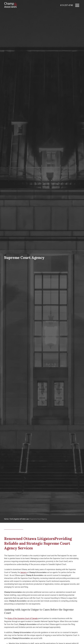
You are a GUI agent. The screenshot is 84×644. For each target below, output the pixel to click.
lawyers (24, 572)
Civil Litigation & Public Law (19, 519)
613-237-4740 (67, 5)
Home (6, 519)
